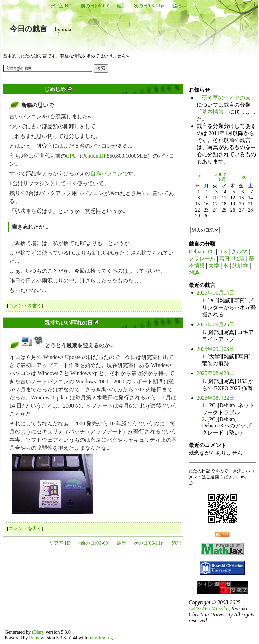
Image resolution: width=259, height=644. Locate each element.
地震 (239, 259)
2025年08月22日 (215, 398)
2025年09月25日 (215, 324)
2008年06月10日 (24, 89)
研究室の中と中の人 (226, 98)
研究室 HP (60, 6)
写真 (225, 259)
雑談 (194, 273)
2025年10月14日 (215, 293)
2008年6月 (222, 177)
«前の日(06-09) (94, 6)
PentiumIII (94, 156)
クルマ (239, 251)
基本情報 (213, 112)
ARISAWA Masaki (208, 608)
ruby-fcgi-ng (101, 638)
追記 (176, 6)
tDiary (38, 632)
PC (211, 251)
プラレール (202, 259)
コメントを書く (25, 306)
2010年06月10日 (24, 323)
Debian (196, 251)
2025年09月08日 (215, 349)
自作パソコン (107, 174)
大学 (214, 266)
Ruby (34, 638)
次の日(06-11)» (149, 6)
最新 (121, 6)
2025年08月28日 (215, 373)
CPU (71, 156)
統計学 (240, 266)
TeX (223, 251)
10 (215, 198)
